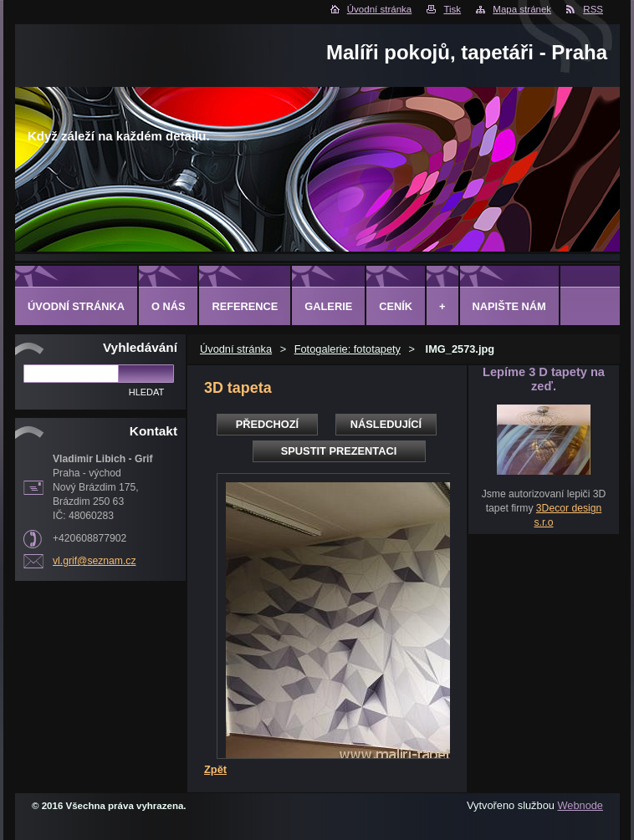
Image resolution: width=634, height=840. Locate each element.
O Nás (169, 306)
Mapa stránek (522, 9)
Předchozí (267, 424)
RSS (593, 9)
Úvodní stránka (379, 9)
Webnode (580, 805)
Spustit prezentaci (339, 451)
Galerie (328, 306)
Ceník (396, 306)
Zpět (215, 769)
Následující (386, 424)
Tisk (452, 9)
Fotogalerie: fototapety (348, 349)
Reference (245, 306)
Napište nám (509, 306)
